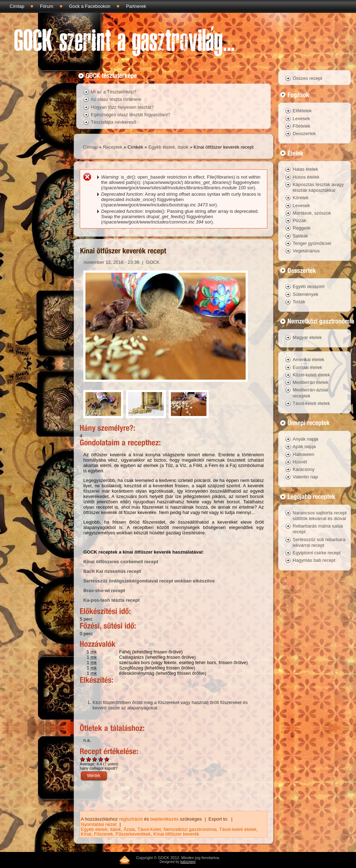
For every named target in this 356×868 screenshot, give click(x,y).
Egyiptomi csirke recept (316, 553)
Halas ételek (305, 169)
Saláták (300, 236)
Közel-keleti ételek (311, 375)
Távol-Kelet (149, 829)
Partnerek (136, 6)
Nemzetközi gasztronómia (190, 829)
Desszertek (304, 133)
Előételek (302, 111)
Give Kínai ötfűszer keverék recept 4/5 (101, 759)
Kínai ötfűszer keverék (176, 834)
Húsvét (300, 462)
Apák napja (304, 446)
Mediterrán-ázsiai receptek (310, 393)
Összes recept (307, 78)
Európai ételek (307, 367)
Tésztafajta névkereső (113, 122)
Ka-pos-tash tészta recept (111, 600)
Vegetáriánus (306, 251)
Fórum (47, 6)
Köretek (301, 198)
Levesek (301, 119)
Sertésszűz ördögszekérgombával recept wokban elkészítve (149, 581)
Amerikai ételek (308, 359)
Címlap (17, 6)
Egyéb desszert (309, 286)
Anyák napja (305, 439)
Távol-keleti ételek (238, 829)
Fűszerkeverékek (133, 834)
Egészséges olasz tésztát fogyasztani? (130, 115)
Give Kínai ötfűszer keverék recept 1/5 (83, 759)
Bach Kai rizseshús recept (112, 571)
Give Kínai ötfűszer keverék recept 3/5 (95, 759)
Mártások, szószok (312, 213)
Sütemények (305, 294)
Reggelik (302, 228)
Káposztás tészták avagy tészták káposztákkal (318, 187)
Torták (299, 302)
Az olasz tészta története (116, 99)
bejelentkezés (164, 819)
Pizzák (299, 220)
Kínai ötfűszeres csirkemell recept (121, 562)
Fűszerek (103, 834)
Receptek (113, 147)
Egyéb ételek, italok (169, 147)
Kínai (86, 834)
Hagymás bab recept (314, 560)
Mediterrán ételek (310, 382)
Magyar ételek (307, 337)
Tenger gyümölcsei (312, 243)
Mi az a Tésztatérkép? (114, 92)
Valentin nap (305, 477)
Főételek (302, 126)
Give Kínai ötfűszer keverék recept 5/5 (107, 759)
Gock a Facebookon (90, 6)
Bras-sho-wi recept (104, 590)
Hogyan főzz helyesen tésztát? (122, 107)
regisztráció (131, 819)
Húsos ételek (306, 177)
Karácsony (303, 469)
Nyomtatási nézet (99, 824)
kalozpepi (188, 862)
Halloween (303, 454)
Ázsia (129, 829)
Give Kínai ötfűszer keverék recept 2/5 (89, 759)
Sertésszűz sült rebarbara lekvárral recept (319, 542)
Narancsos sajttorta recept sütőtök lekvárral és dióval (320, 516)
